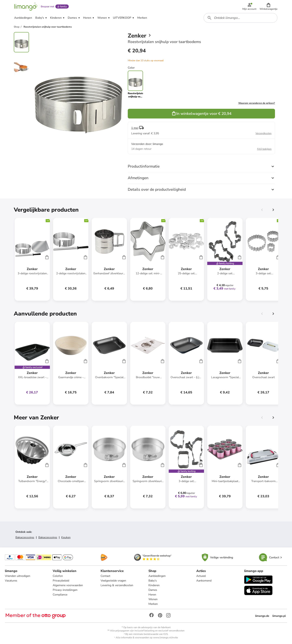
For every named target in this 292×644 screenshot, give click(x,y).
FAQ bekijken (264, 149)
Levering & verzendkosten (117, 585)
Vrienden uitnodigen (18, 576)
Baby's (153, 581)
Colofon (58, 576)
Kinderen (154, 585)
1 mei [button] (135, 128)
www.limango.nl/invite (165, 638)
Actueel (201, 576)
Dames (153, 590)
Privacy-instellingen (65, 590)
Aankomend (204, 581)
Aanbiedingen (157, 576)
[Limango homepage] (26, 6)
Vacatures (11, 581)
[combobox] (240, 18)
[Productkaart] (32, 259)
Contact (105, 576)
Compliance (60, 595)
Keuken (66, 537)
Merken (153, 604)
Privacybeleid (61, 581)
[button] (268, 6)
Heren (152, 595)
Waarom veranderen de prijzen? (257, 103)
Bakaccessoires (25, 537)
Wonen (153, 599)
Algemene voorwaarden (68, 585)
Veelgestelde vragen (113, 581)
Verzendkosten (264, 133)
